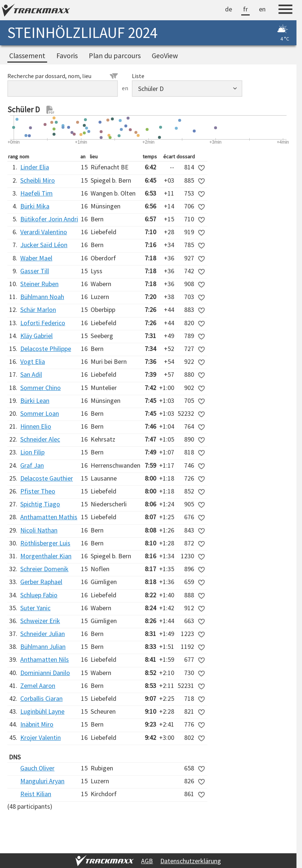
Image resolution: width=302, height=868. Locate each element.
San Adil (31, 374)
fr (245, 9)
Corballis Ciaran (41, 698)
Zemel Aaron (38, 686)
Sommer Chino (41, 388)
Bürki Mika (35, 206)
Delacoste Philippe (46, 349)
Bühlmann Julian (43, 646)
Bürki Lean (35, 400)
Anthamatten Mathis (49, 517)
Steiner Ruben (39, 284)
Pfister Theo (38, 491)
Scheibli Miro (38, 180)
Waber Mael (36, 258)
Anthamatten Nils (45, 659)
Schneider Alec (40, 439)
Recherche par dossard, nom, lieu (63, 76)
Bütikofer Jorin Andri (49, 219)
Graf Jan (32, 465)
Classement (27, 56)
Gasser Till (35, 271)
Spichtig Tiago (40, 504)
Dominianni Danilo (45, 673)
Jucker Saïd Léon (44, 245)
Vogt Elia (33, 361)
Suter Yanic (35, 608)
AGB (147, 861)
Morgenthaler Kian (46, 556)
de (229, 9)
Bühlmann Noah (42, 297)
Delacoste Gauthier (47, 478)
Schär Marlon (38, 310)
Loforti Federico (43, 323)
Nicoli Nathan (39, 530)
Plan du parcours (115, 56)
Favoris (67, 56)
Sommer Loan (40, 413)
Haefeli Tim (36, 193)
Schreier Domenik (44, 569)
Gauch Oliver (37, 768)
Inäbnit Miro (37, 724)
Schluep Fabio (39, 595)
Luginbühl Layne (42, 711)
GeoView (165, 56)
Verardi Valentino (44, 232)
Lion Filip (32, 452)
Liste (138, 76)
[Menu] (285, 10)
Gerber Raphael (41, 582)
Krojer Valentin (41, 737)
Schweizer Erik (40, 621)
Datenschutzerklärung (191, 861)
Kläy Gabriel (36, 336)
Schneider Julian (43, 634)
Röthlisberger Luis (45, 543)
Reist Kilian (36, 794)
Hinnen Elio (36, 426)
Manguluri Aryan (42, 781)
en (262, 9)
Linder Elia (35, 167)
